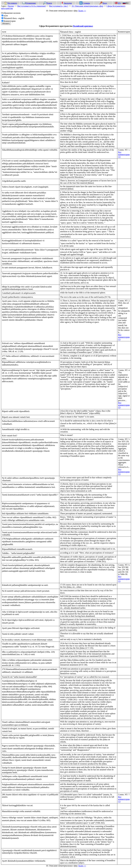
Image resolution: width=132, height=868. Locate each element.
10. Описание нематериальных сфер (87, 6)
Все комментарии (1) (124, 154)
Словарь (85, 3)
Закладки (66, 3)
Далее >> (82, 11)
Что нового (11, 3)
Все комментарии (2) (124, 405)
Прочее (11, 6)
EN (118, 3)
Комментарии (10, 21)
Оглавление (29, 3)
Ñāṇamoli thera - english (14, 18)
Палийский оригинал (83, 26)
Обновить (6, 24)
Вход (103, 3)
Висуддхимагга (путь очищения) (32, 6)
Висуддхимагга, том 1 (59, 6)
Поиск (48, 3)
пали (6, 16)
